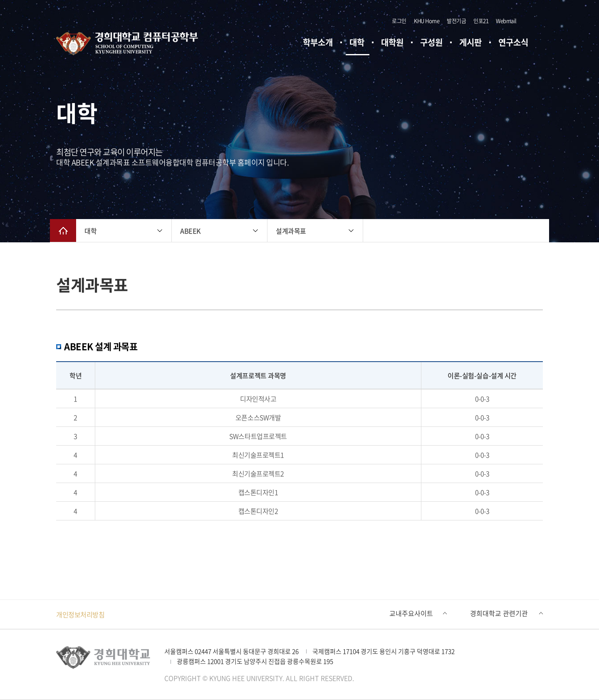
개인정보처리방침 (80, 614)
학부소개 (318, 42)
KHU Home (427, 21)
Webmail (506, 21)
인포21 (481, 21)
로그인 (399, 21)
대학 (357, 42)
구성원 (431, 42)
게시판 (470, 42)
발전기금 (456, 21)
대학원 (392, 42)
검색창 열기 (530, 21)
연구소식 (513, 42)
